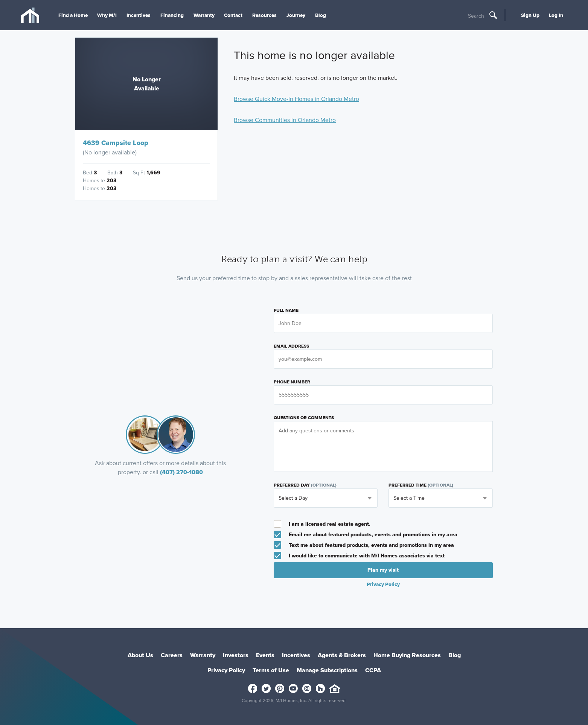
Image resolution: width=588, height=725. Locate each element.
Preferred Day (305, 485)
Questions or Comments (304, 418)
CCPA (373, 670)
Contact (233, 15)
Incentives (139, 15)
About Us (140, 655)
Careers (172, 655)
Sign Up (530, 15)
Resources (264, 15)
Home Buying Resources (407, 655)
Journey (296, 15)
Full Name (286, 310)
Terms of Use (271, 670)
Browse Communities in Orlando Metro (285, 120)
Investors (236, 655)
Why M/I (107, 15)
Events (265, 655)
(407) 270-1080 (181, 472)
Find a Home (73, 15)
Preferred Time (421, 485)
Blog (321, 15)
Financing (172, 15)
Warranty (204, 15)
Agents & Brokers (342, 655)
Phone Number (292, 382)
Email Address (291, 346)
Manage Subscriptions (327, 670)
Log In (556, 15)
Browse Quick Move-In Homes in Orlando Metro (296, 99)
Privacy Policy (383, 584)
